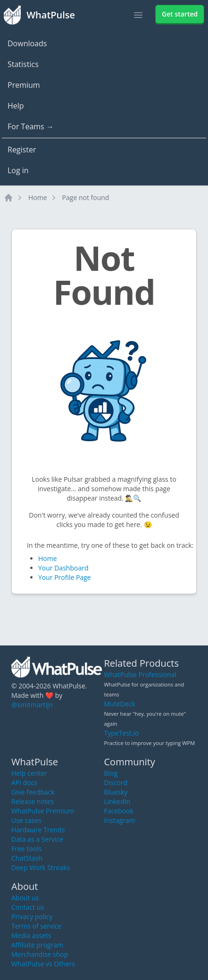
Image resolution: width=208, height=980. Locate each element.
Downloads (27, 43)
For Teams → (31, 126)
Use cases (26, 820)
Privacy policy (32, 917)
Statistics (23, 64)
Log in (18, 170)
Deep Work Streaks (41, 867)
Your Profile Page (65, 577)
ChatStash (27, 858)
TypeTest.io (122, 733)
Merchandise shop (40, 954)
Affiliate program (37, 945)
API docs (24, 783)
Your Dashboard (63, 568)
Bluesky (116, 792)
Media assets (31, 935)
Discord (116, 783)
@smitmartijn (32, 705)
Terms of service (37, 926)
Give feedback (33, 792)
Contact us (28, 907)
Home (38, 197)
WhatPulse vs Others (43, 964)
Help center (29, 773)
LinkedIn (117, 801)
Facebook (119, 811)
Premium (24, 85)
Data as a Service (37, 839)
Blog (111, 773)
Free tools (26, 849)
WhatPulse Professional (140, 674)
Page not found (86, 197)
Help (16, 106)
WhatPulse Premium (43, 811)
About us (25, 898)
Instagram (120, 820)
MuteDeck (120, 704)
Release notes (33, 801)
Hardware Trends (38, 830)
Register (22, 150)
